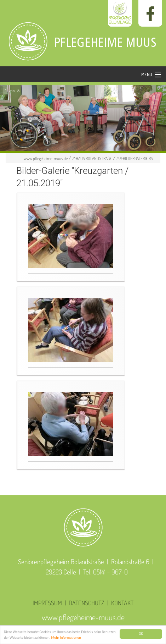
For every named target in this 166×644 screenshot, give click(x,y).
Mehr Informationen (66, 638)
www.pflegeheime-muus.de (46, 158)
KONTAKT (122, 603)
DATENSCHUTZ (87, 603)
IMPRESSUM (47, 603)
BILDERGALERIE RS (135, 158)
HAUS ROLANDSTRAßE (92, 158)
